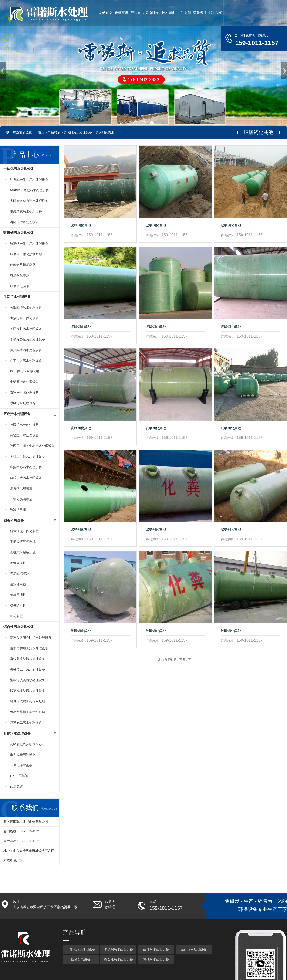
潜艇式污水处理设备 (24, 222)
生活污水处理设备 (17, 297)
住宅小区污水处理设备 (26, 361)
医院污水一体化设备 (24, 425)
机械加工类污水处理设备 (28, 669)
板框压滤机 (18, 595)
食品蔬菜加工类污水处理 (28, 712)
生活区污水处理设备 (24, 382)
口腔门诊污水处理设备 (26, 478)
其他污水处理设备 (17, 733)
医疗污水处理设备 (17, 414)
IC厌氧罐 (16, 787)
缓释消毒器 (18, 510)
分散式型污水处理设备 (26, 308)
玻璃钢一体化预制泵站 (26, 254)
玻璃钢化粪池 (105, 132)
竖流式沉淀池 (20, 574)
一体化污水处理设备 (19, 169)
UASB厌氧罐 (19, 776)
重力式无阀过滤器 (23, 755)
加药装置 (16, 616)
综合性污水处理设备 (19, 627)
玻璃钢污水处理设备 (78, 132)
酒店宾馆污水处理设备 (26, 350)
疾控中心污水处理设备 (26, 467)
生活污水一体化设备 (24, 318)
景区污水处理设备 (23, 403)
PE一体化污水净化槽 (25, 371)
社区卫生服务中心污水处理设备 (32, 446)
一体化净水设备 (21, 765)
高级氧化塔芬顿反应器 (26, 744)
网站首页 (106, 13)
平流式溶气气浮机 (23, 542)
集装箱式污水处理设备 (26, 211)
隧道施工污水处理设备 (26, 723)
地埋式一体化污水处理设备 (29, 180)
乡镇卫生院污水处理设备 (28, 457)
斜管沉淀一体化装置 (24, 531)
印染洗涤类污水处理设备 (28, 691)
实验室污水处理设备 (24, 435)
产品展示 (54, 132)
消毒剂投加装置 (21, 488)
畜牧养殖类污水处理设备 (28, 659)
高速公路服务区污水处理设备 (31, 638)
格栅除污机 (18, 606)
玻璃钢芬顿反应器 (23, 265)
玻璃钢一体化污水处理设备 (29, 244)
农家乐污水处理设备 (24, 393)
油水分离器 (18, 584)
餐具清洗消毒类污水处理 (28, 701)
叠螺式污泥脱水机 (23, 552)
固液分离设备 (14, 520)
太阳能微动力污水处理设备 (29, 201)
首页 (41, 132)
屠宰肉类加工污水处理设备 (29, 648)
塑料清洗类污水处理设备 (28, 680)
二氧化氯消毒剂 (21, 499)
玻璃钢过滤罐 (20, 286)
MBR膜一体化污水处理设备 (29, 190)
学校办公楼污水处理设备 (28, 339)
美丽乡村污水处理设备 (26, 329)
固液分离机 (18, 563)
